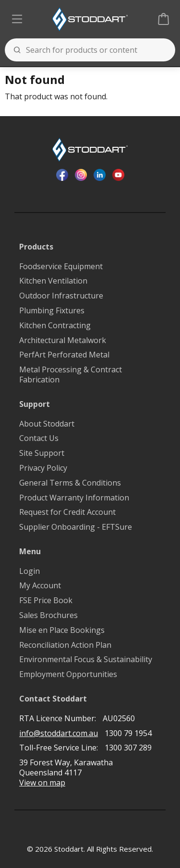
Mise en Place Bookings (62, 630)
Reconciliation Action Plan (65, 645)
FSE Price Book (46, 600)
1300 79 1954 (128, 733)
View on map (42, 783)
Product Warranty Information (74, 498)
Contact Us (39, 438)
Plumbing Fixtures (52, 311)
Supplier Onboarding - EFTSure (76, 527)
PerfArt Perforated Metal (64, 355)
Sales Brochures (48, 615)
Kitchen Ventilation (53, 281)
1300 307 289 (128, 748)
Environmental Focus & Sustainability (86, 660)
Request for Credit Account (67, 512)
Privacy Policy (43, 468)
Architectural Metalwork (63, 340)
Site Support (42, 453)
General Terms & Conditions (70, 483)
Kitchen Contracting (55, 326)
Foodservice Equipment (61, 267)
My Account (40, 586)
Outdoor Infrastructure (61, 296)
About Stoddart (47, 424)
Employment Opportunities (68, 674)
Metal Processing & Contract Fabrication (71, 375)
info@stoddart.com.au (59, 733)
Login (30, 571)
